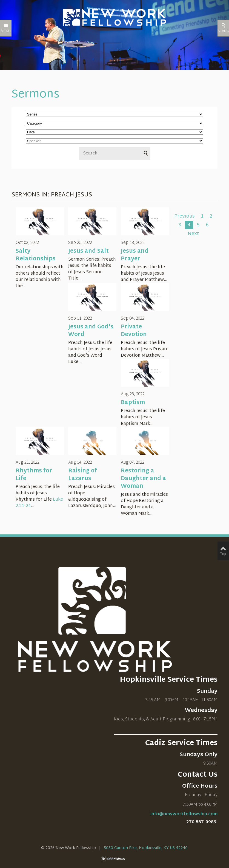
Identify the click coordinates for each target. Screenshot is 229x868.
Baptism (133, 403)
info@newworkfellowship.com (184, 814)
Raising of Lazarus (83, 475)
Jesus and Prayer (135, 255)
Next (193, 234)
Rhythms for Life (34, 475)
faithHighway (114, 859)
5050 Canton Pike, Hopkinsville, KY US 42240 (146, 848)
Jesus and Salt (88, 251)
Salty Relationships (36, 255)
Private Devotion (134, 331)
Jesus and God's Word (91, 331)
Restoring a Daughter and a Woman (143, 479)
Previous (184, 216)
